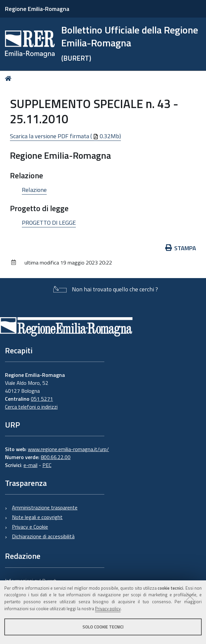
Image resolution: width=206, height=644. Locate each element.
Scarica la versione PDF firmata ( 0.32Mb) (65, 136)
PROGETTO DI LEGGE (49, 223)
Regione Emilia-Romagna (37, 9)
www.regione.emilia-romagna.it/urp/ (68, 449)
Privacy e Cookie (30, 527)
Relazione (34, 190)
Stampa (181, 248)
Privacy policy (108, 609)
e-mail (30, 465)
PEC (47, 465)
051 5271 (42, 399)
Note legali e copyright (37, 517)
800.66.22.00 (56, 457)
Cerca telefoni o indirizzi (31, 407)
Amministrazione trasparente (45, 507)
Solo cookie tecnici (103, 627)
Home (9, 78)
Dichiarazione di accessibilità (43, 536)
